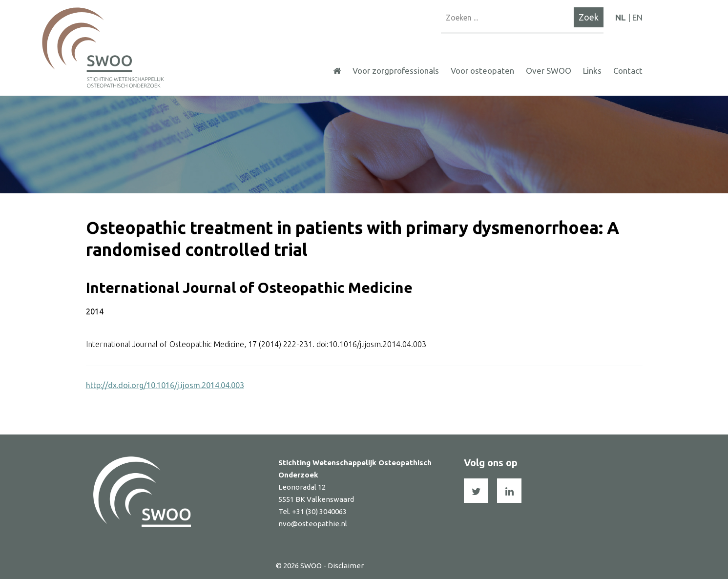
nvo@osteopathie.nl (313, 524)
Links (592, 71)
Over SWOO (549, 71)
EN (637, 17)
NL (621, 17)
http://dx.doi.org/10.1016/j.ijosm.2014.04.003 (165, 385)
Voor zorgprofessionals (396, 71)
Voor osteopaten (482, 71)
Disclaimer (346, 566)
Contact (628, 71)
